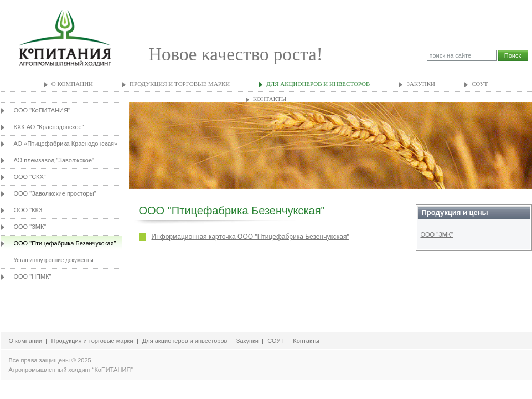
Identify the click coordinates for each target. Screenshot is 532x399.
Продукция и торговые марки (180, 84)
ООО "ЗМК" (437, 234)
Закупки (421, 84)
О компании (72, 84)
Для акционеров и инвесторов (318, 84)
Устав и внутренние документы (54, 260)
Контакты (270, 99)
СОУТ (480, 84)
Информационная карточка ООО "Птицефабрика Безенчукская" (250, 237)
